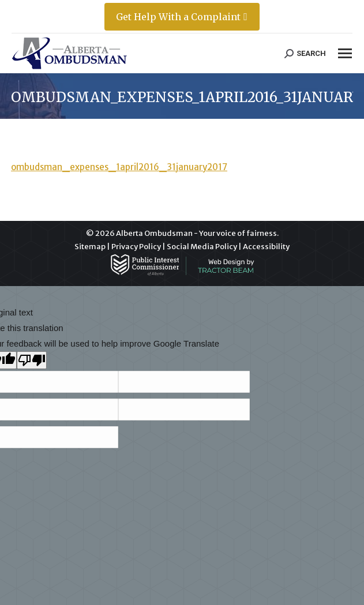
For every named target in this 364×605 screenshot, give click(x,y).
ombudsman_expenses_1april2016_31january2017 (119, 167)
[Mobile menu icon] (345, 53)
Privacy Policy (136, 247)
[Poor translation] (32, 360)
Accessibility (266, 247)
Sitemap (90, 247)
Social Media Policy (202, 247)
